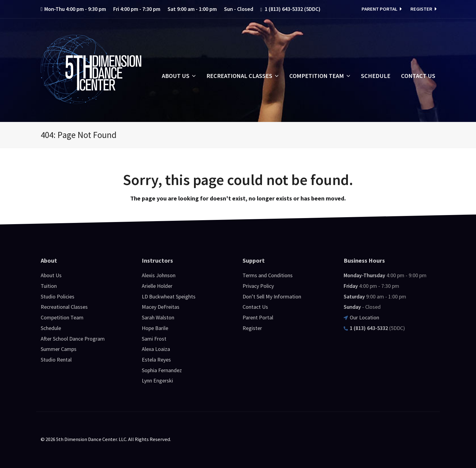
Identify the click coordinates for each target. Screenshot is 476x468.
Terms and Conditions (268, 275)
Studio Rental (56, 360)
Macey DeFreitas (161, 307)
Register (423, 9)
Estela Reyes (156, 360)
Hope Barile (155, 328)
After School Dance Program (73, 339)
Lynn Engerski (157, 380)
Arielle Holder (157, 286)
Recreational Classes (64, 307)
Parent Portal (381, 9)
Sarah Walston (158, 317)
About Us (51, 275)
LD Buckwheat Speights (169, 296)
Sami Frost (154, 339)
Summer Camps (59, 349)
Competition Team (62, 317)
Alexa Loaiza (156, 349)
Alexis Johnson (159, 275)
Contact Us (255, 307)
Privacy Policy (258, 286)
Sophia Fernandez (162, 370)
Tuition (49, 286)
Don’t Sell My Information (272, 296)
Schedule (51, 328)
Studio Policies (58, 296)
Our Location (361, 317)
